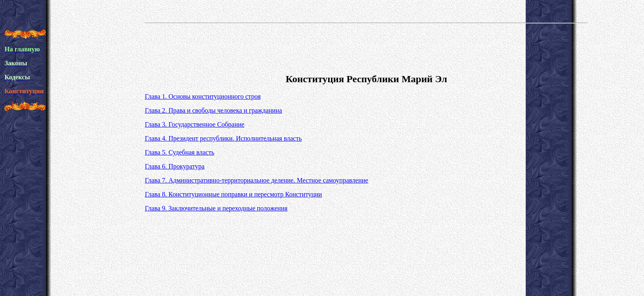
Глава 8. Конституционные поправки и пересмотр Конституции (233, 194)
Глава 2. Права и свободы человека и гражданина (214, 110)
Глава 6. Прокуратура (175, 166)
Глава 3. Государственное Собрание (195, 124)
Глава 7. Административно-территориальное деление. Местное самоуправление (257, 180)
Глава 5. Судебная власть (180, 152)
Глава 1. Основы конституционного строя (203, 96)
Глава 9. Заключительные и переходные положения (216, 208)
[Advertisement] (366, 47)
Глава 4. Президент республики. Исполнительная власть (223, 138)
